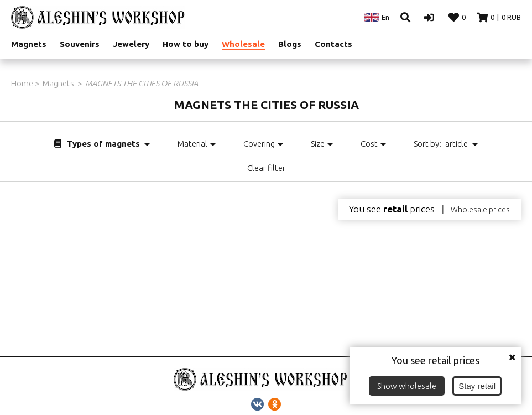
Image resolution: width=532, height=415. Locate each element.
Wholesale (243, 44)
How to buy (186, 44)
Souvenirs (80, 44)
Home (22, 83)
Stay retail (477, 386)
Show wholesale (407, 386)
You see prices (392, 209)
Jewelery (131, 44)
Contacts (333, 44)
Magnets (29, 44)
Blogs (290, 44)
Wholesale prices (480, 210)
